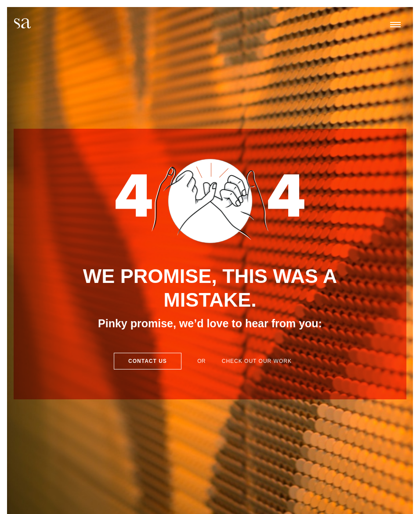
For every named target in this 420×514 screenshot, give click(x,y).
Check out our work (257, 361)
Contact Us (148, 361)
